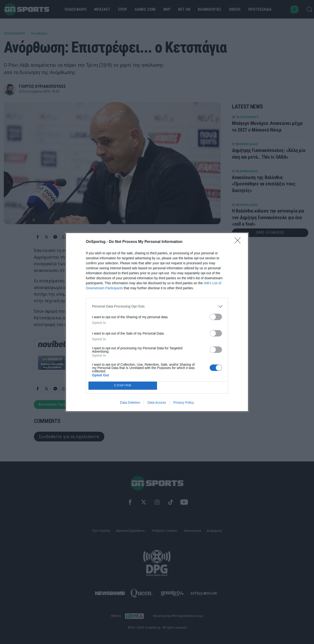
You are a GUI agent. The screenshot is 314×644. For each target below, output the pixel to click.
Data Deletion (130, 402)
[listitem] (157, 306)
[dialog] (157, 322)
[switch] (216, 317)
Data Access (157, 402)
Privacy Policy (184, 402)
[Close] (239, 242)
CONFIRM (123, 386)
